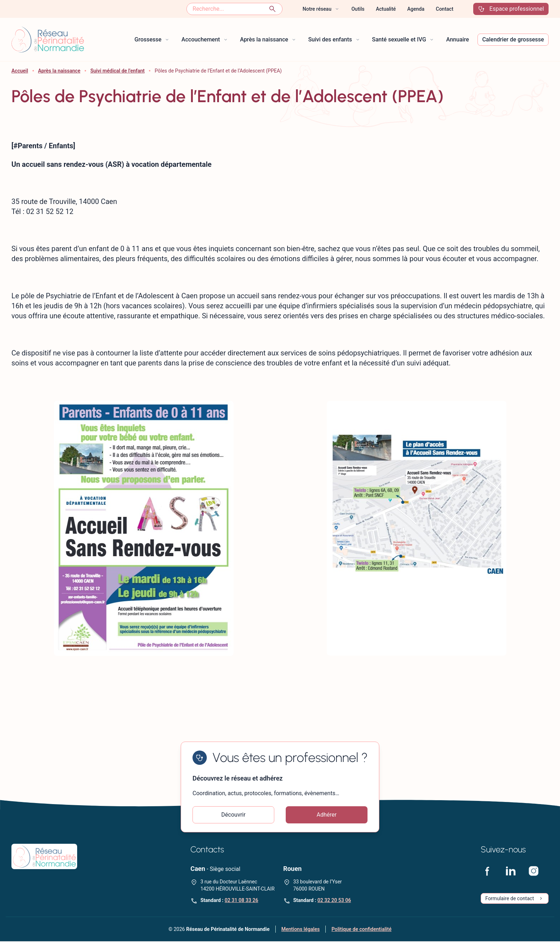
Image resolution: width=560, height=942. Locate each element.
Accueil (20, 71)
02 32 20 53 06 (334, 901)
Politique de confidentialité (361, 930)
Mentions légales (301, 930)
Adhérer (327, 815)
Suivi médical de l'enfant (117, 71)
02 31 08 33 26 (241, 901)
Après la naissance (59, 71)
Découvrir (234, 815)
